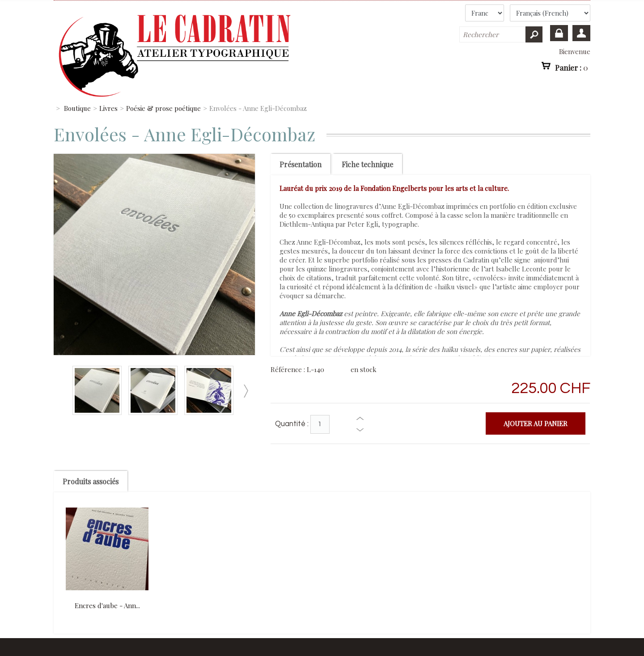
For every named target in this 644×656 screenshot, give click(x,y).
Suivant (246, 391)
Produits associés (91, 481)
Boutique (77, 108)
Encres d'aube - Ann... (107, 605)
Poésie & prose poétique (163, 108)
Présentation (301, 164)
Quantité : (292, 424)
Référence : (289, 369)
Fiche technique (367, 164)
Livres (108, 108)
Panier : (572, 67)
